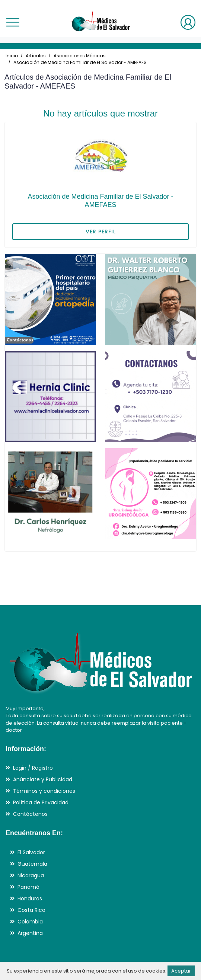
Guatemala (32, 864)
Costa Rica (31, 910)
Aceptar (181, 971)
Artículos (36, 56)
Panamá (28, 887)
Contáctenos (30, 814)
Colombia (30, 922)
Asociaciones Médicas (80, 56)
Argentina (30, 933)
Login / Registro (33, 768)
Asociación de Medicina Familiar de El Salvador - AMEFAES (80, 62)
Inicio (12, 56)
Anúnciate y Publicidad (43, 779)
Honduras (30, 898)
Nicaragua (31, 875)
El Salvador (31, 852)
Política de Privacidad (41, 802)
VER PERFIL (101, 232)
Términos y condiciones (44, 791)
